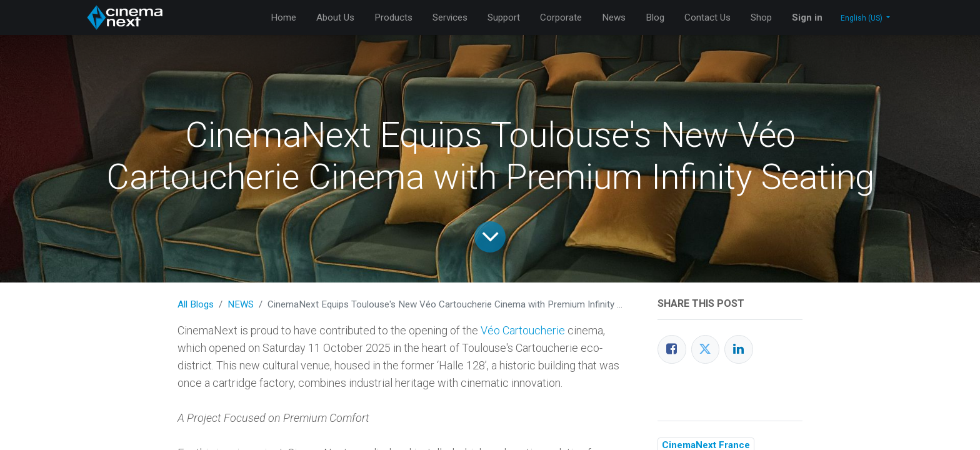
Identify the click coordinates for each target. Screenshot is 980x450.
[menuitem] (283, 18)
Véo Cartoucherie (523, 330)
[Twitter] (706, 349)
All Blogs (196, 304)
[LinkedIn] (739, 349)
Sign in (807, 17)
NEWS (241, 304)
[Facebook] (672, 349)
